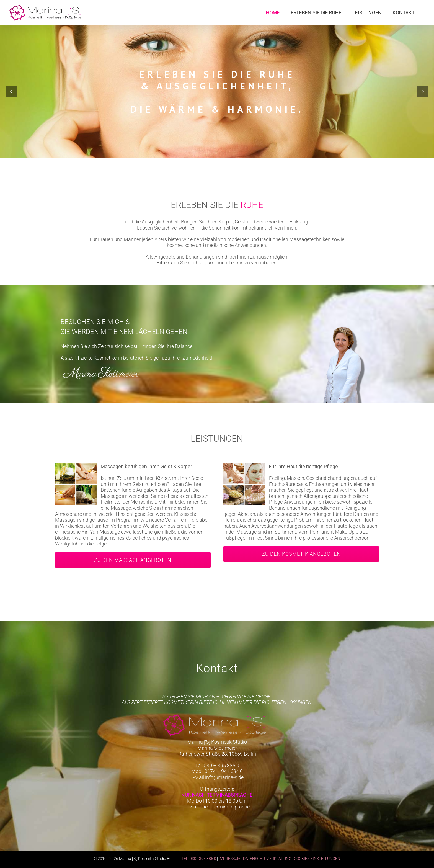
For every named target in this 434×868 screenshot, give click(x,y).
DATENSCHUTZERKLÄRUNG (267, 859)
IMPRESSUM (230, 859)
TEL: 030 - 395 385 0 (199, 859)
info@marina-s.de (224, 777)
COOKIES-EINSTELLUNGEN (317, 859)
